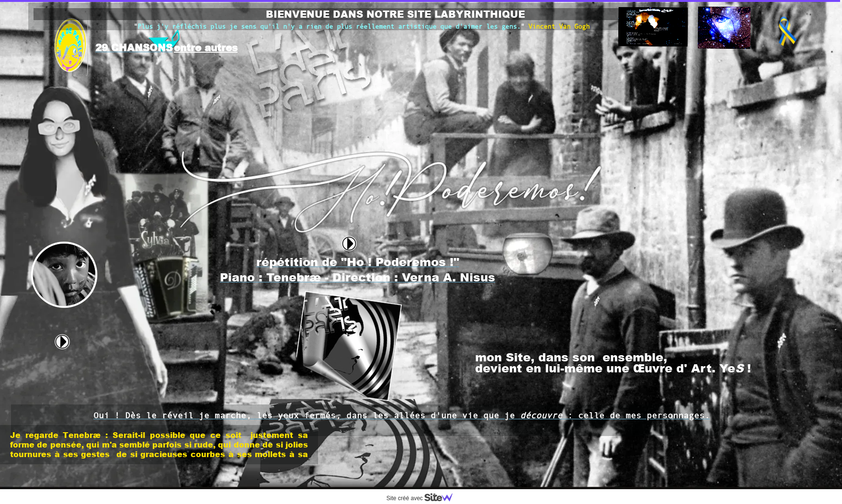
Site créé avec (423, 498)
